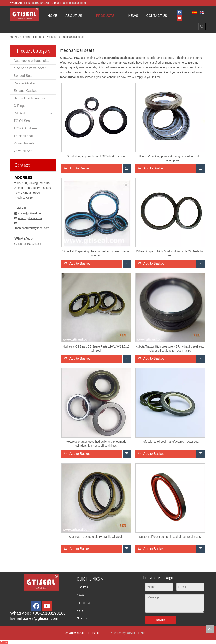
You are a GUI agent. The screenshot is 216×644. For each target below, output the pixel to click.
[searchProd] (188, 27)
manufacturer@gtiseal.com (32, 228)
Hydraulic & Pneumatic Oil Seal (35, 98)
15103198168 (40, 3)
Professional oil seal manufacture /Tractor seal (170, 442)
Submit (161, 620)
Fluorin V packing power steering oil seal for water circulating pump (170, 158)
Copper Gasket (25, 83)
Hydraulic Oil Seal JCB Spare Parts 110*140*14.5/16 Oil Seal (96, 349)
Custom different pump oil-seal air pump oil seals (170, 537)
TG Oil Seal (22, 121)
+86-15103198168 (29, 244)
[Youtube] (179, 18)
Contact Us (84, 603)
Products (82, 587)
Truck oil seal (23, 136)
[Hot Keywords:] (202, 27)
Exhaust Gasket (25, 91)
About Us (82, 618)
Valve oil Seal (23, 151)
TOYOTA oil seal (26, 128)
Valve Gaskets (24, 143)
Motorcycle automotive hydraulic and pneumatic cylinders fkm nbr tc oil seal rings (96, 444)
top (210, 629)
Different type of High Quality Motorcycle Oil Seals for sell (170, 253)
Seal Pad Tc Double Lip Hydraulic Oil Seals (96, 537)
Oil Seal (19, 113)
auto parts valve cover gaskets (35, 68)
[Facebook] (179, 12)
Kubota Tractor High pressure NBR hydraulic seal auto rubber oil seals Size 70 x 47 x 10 (170, 349)
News (80, 595)
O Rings (20, 106)
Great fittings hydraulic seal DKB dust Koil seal (96, 156)
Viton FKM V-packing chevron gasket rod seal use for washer (96, 253)
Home (80, 611)
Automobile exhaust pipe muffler (35, 61)
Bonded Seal (23, 76)
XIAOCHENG (136, 633)
